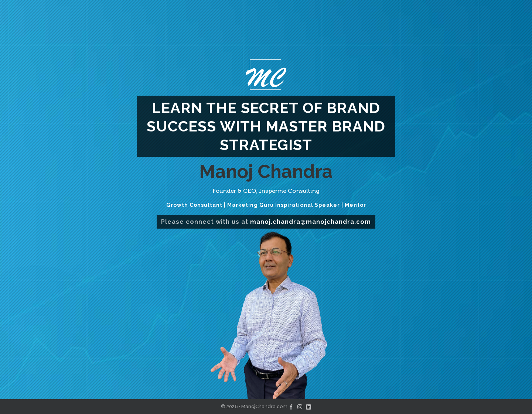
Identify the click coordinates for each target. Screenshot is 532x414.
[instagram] (300, 406)
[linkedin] (308, 406)
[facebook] (291, 406)
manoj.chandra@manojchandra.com (311, 222)
